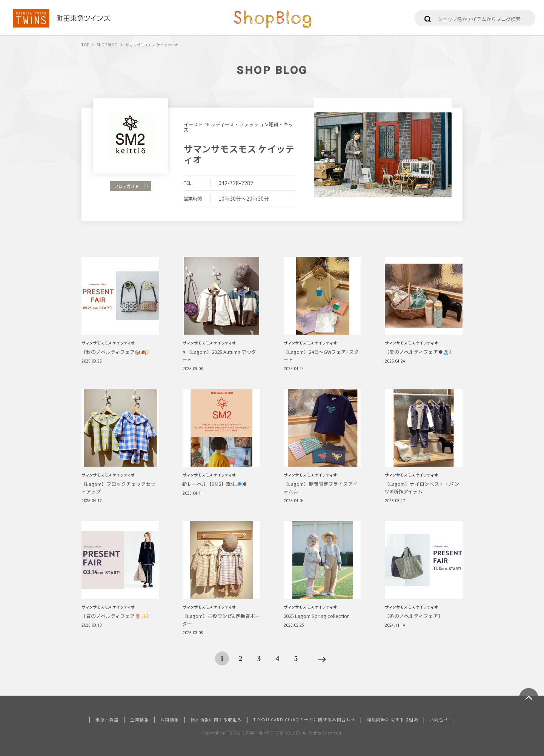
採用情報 (170, 719)
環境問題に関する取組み (393, 719)
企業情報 (140, 719)
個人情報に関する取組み (216, 719)
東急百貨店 (107, 719)
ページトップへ (529, 698)
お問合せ (439, 719)
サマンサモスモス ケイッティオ (239, 154)
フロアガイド (131, 186)
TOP (85, 45)
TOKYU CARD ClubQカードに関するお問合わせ (304, 719)
